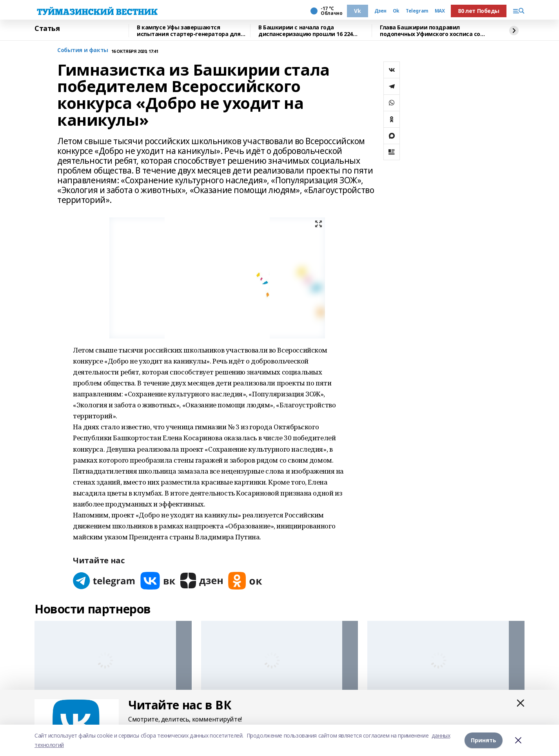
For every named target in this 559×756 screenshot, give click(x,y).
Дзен (380, 11)
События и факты (83, 50)
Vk (357, 11)
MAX (440, 11)
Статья (47, 29)
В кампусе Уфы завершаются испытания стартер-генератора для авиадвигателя (189, 31)
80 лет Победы (479, 11)
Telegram (417, 11)
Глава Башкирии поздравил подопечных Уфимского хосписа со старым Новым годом (430, 31)
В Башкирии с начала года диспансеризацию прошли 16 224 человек (306, 31)
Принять (484, 740)
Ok (396, 11)
